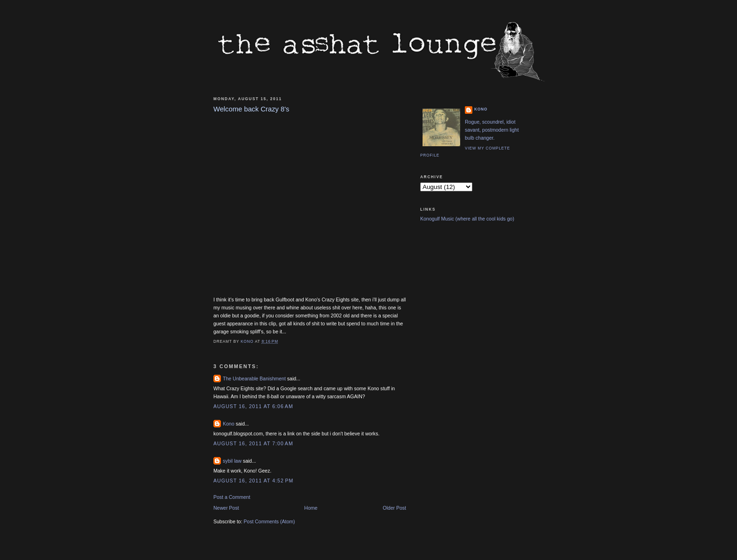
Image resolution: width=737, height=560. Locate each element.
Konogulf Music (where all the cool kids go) (467, 219)
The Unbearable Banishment (254, 379)
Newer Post (226, 508)
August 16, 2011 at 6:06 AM (253, 406)
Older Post (394, 508)
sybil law (232, 461)
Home (311, 508)
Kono (229, 424)
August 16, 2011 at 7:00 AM (253, 443)
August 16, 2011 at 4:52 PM (253, 481)
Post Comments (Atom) (269, 521)
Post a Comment (232, 497)
